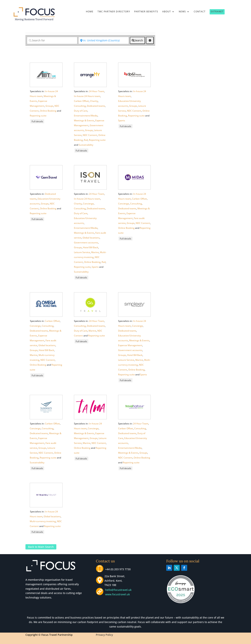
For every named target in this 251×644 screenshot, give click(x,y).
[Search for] (52, 40)
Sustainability (86, 145)
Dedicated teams (96, 106)
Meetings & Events (84, 120)
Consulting (80, 106)
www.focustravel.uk (117, 594)
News (182, 12)
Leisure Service (82, 252)
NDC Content (90, 135)
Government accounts (86, 243)
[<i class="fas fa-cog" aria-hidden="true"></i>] (150, 40)
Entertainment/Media (86, 116)
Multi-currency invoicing (43, 521)
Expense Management (130, 345)
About (167, 12)
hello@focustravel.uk (119, 590)
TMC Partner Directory (114, 12)
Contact (200, 12)
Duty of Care (81, 111)
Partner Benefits (146, 12)
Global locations (91, 238)
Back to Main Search (41, 547)
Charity (94, 101)
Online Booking (48, 111)
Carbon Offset (81, 101)
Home (90, 12)
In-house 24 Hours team (87, 96)
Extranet (217, 12)
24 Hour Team (96, 91)
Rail (86, 140)
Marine (95, 252)
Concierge (88, 204)
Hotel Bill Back (91, 247)
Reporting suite (38, 116)
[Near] (104, 40)
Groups (49, 106)
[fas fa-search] (137, 40)
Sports (122, 120)
